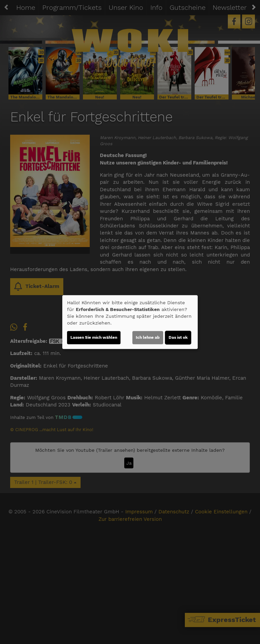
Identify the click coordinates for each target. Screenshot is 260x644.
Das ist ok (178, 337)
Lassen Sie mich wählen (94, 337)
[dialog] (130, 322)
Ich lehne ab (148, 337)
